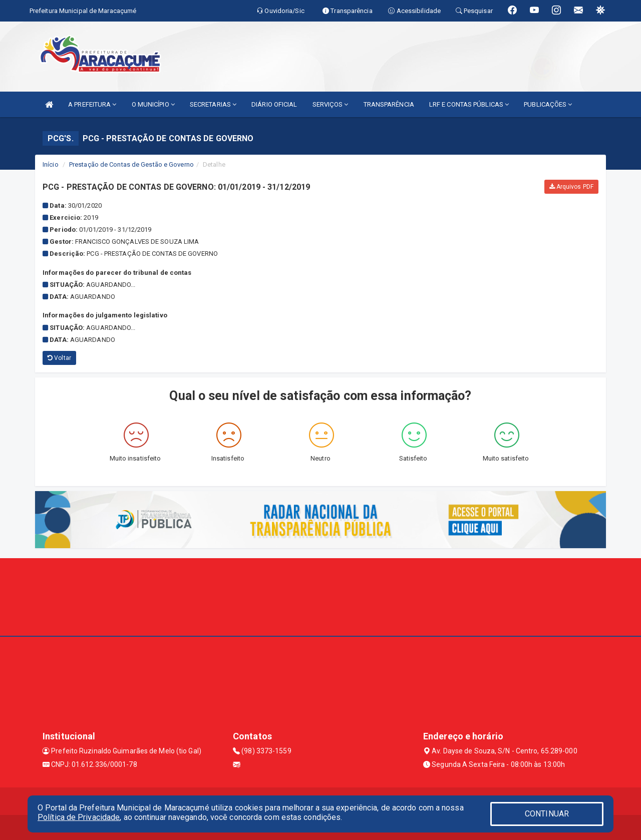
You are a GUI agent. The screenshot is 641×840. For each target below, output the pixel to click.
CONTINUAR (547, 814)
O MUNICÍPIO (153, 104)
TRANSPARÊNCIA (389, 104)
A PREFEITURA (92, 104)
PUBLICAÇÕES (548, 104)
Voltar (59, 358)
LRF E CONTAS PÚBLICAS (469, 104)
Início (51, 164)
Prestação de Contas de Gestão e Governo (131, 164)
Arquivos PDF (571, 187)
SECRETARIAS (213, 104)
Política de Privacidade (79, 817)
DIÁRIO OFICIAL (274, 104)
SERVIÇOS (331, 104)
